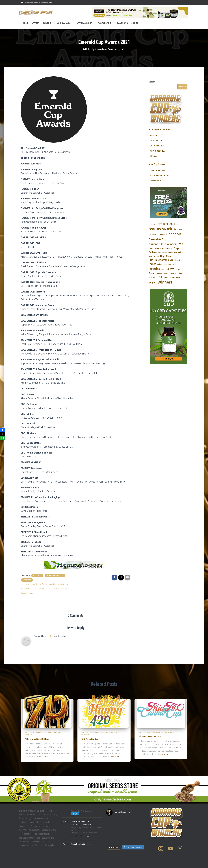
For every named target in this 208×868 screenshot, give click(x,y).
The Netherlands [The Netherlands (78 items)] (177, 280)
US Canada (27, 587)
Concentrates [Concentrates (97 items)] (167, 255)
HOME (25, 23)
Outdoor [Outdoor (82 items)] (167, 271)
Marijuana (56, 595)
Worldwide (106, 23)
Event (48, 595)
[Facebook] (3, 430)
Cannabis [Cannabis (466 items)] (174, 241)
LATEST (36, 23)
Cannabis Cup (63, 591)
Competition (26, 595)
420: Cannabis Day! (90, 746)
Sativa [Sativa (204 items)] (170, 275)
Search (152, 88)
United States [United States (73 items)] (170, 284)
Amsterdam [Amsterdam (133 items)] (155, 235)
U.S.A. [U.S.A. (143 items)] (160, 284)
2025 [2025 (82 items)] (178, 231)
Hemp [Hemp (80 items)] (157, 263)
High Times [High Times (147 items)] (166, 263)
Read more (43, 763)
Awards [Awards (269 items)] (167, 235)
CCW (59, 739)
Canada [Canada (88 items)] (162, 241)
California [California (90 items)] (153, 241)
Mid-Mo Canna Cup (156, 739)
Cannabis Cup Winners (81, 828)
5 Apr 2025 (87, 831)
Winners (31, 600)
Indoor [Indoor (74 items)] (160, 271)
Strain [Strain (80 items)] (166, 280)
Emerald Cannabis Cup (55, 582)
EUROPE (154, 142)
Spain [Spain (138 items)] (152, 280)
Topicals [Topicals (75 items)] (152, 284)
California (43, 591)
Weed (24, 600)
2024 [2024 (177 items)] (172, 231)
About (135, 23)
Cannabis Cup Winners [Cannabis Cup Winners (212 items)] (163, 251)
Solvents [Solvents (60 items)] (178, 276)
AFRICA (153, 163)
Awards (35, 591)
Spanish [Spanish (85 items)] (159, 280)
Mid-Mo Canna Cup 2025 (150, 743)
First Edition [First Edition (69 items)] (162, 259)
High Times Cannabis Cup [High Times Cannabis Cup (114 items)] (161, 266)
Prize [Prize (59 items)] (174, 271)
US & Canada (65, 23)
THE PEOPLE (156, 187)
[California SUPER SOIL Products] (140, 13)
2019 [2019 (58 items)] (150, 231)
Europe (48, 23)
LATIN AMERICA (157, 152)
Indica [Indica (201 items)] (152, 270)
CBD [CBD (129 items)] (181, 251)
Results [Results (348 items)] (154, 275)
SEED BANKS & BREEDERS (161, 177)
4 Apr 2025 (87, 854)
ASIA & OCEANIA (157, 158)
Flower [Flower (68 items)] (171, 259)
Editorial (29, 741)
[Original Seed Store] (104, 796)
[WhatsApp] (3, 438)
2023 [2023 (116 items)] (165, 231)
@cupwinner (75, 831)
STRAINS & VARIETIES (160, 182)
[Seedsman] (169, 209)
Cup (35, 595)
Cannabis (52, 591)
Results (64, 595)
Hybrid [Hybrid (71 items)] (177, 267)
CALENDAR (122, 23)
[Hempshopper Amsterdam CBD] (75, 572)
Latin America (86, 23)
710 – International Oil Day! (37, 746)
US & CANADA (156, 147)
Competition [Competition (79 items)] (154, 255)
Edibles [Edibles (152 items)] (153, 259)
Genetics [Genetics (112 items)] (178, 259)
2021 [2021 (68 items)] (155, 231)
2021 (28, 591)
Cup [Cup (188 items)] (176, 255)
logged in (49, 643)
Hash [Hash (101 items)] (151, 263)
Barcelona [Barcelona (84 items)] (178, 236)
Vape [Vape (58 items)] (178, 284)
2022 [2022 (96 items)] (160, 231)
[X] (3, 434)
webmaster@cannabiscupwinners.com (38, 3)
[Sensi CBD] (169, 333)
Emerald (41, 595)
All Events (37, 582)
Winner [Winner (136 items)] (153, 289)
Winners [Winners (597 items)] (165, 289)
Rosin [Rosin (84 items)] (163, 276)
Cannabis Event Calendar (45, 739)
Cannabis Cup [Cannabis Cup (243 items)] (158, 246)
